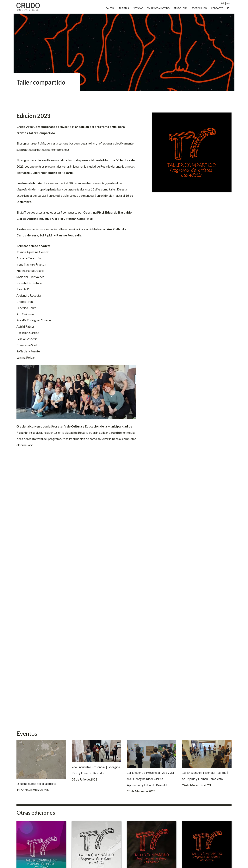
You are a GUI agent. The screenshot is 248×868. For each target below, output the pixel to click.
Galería (110, 8)
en (228, 3)
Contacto (217, 8)
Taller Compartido (158, 8)
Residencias (181, 8)
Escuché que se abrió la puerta (36, 784)
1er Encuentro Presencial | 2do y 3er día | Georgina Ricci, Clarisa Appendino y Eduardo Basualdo (151, 779)
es (223, 3)
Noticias (138, 8)
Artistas (124, 8)
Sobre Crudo (199, 8)
